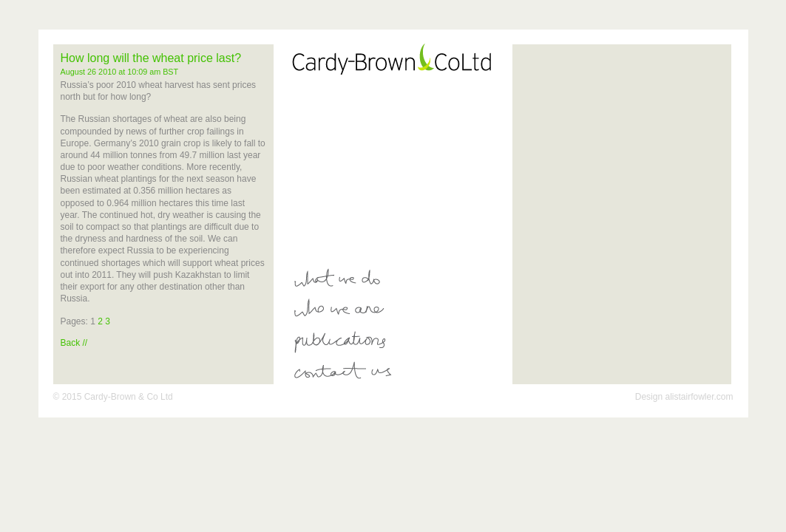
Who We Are (399, 310)
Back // (74, 343)
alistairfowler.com (699, 397)
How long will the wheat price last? (151, 58)
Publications (399, 341)
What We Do (399, 279)
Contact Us (399, 372)
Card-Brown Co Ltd (399, 58)
